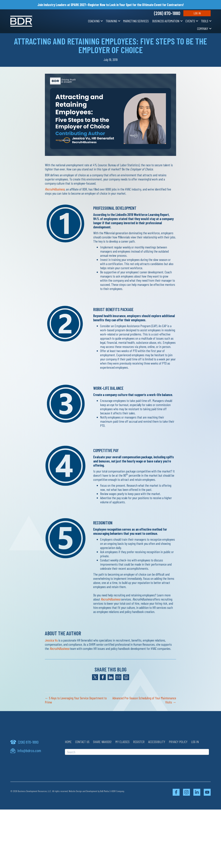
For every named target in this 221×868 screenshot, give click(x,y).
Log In (197, 13)
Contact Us (82, 742)
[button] (102, 21)
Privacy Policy (178, 742)
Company (203, 29)
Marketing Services (136, 21)
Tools (205, 21)
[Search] (137, 752)
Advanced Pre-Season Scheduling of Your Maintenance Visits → (144, 700)
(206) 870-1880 (167, 13)
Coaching (94, 21)
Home (68, 742)
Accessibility (157, 742)
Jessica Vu (51, 640)
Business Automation (166, 21)
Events (190, 21)
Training (111, 21)
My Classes (122, 742)
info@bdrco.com (29, 751)
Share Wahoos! (102, 742)
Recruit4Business (55, 189)
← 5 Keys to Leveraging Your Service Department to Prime (76, 700)
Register (139, 742)
